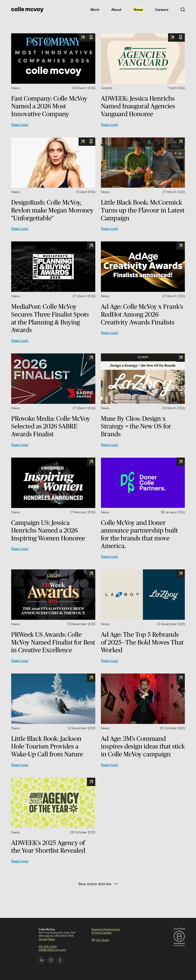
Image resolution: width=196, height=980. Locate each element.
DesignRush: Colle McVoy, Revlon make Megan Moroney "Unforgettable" (52, 210)
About (116, 10)
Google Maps (47, 939)
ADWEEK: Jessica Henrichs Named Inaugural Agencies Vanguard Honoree (138, 106)
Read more (20, 124)
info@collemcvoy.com (52, 950)
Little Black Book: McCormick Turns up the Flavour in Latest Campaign (143, 210)
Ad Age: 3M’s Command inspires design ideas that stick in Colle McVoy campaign (143, 746)
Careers (162, 10)
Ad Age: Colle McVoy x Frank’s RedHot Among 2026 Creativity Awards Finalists (142, 314)
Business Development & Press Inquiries (106, 931)
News (138, 10)
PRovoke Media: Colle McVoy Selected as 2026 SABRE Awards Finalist (51, 426)
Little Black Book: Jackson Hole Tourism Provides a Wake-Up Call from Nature (47, 746)
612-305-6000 (48, 947)
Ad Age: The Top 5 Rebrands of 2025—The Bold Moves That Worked (142, 642)
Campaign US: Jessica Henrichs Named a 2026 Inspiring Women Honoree (48, 530)
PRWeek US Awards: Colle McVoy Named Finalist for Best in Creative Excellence (53, 642)
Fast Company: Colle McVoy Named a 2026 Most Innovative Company (49, 106)
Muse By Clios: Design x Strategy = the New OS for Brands (136, 426)
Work (95, 10)
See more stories (98, 884)
